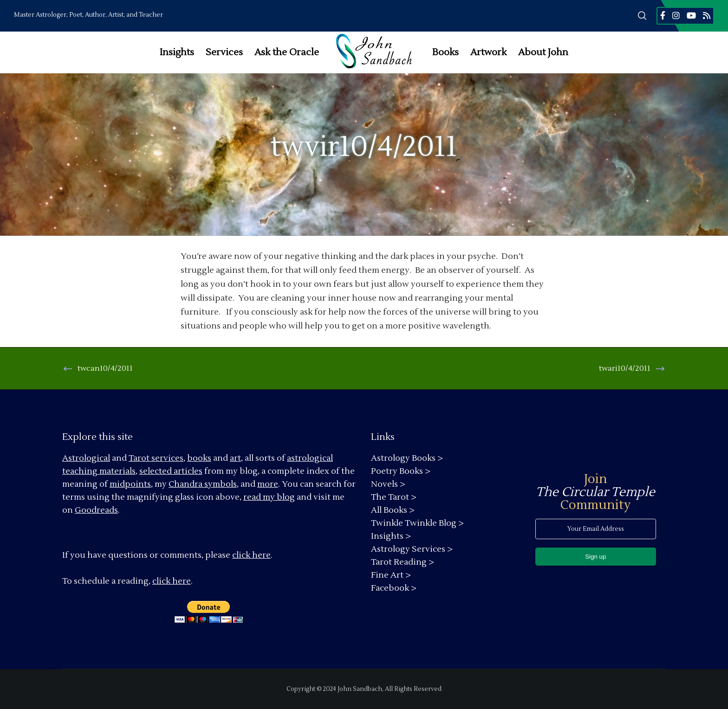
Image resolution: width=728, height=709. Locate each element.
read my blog (269, 497)
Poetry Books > (401, 471)
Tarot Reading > (403, 562)
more (268, 484)
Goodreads (96, 510)
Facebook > (394, 588)
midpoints (130, 484)
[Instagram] (676, 15)
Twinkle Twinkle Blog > (417, 523)
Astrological (86, 458)
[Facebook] (663, 15)
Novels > (388, 484)
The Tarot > (394, 497)
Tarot (139, 458)
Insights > (391, 536)
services (167, 458)
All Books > (393, 510)
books (199, 458)
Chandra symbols (203, 484)
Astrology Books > (407, 458)
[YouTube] (691, 15)
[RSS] (707, 15)
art (235, 458)
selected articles (171, 471)
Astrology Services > (412, 549)
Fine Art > (391, 575)
